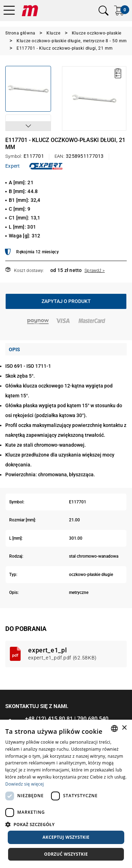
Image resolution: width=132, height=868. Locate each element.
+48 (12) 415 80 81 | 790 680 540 (67, 719)
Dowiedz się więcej (25, 784)
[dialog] (66, 794)
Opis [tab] (14, 349)
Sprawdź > (95, 271)
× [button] (124, 728)
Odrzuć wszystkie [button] (66, 854)
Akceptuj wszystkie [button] (66, 837)
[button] (28, 126)
